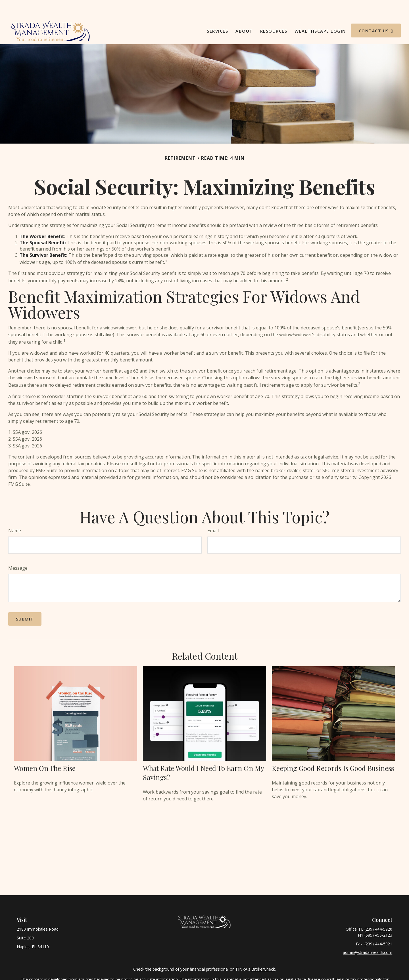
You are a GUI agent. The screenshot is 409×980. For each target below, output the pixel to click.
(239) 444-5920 (378, 912)
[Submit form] (25, 602)
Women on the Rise (45, 751)
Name (15, 514)
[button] (217, 14)
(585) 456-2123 (378, 918)
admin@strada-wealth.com (368, 935)
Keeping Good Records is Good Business (333, 751)
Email (213, 514)
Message (18, 551)
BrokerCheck (263, 952)
